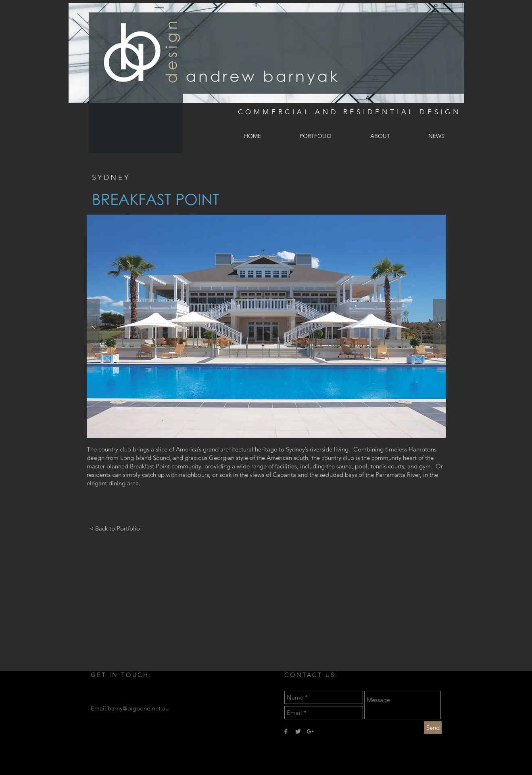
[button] (266, 326)
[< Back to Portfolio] (115, 528)
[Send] (433, 728)
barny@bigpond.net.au (138, 708)
